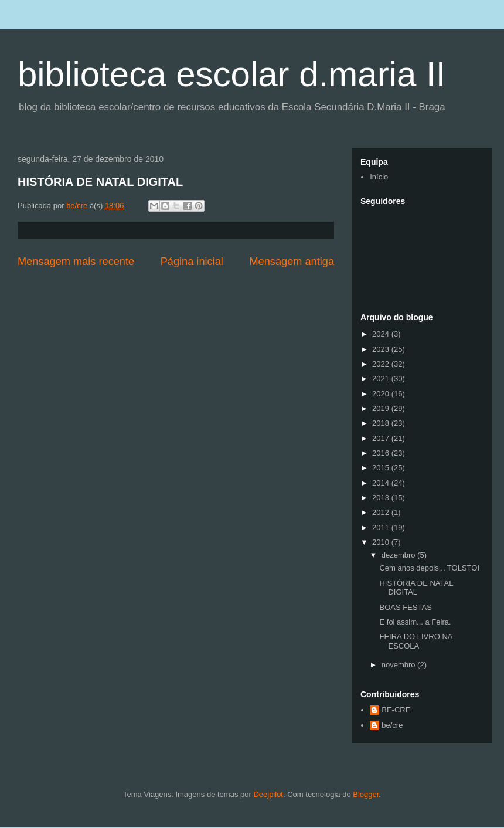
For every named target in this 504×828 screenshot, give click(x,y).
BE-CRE (396, 710)
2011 (382, 527)
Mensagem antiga (292, 262)
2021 (382, 379)
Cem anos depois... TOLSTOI (429, 568)
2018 (382, 423)
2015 (382, 468)
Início (379, 177)
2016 (382, 453)
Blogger (366, 794)
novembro (399, 665)
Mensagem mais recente (76, 262)
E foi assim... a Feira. (415, 622)
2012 (382, 512)
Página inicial (192, 262)
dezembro (399, 555)
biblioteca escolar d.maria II (231, 74)
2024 (382, 334)
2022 (382, 364)
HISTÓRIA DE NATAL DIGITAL (100, 182)
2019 (382, 408)
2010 (382, 542)
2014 (382, 483)
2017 (382, 438)
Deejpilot (268, 794)
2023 (382, 349)
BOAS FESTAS (405, 607)
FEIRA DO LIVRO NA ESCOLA (416, 641)
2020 (382, 394)
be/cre (392, 725)
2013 (382, 498)
